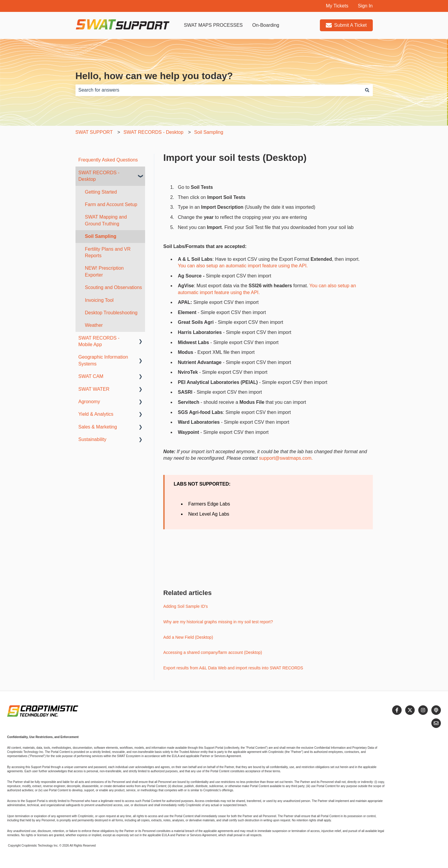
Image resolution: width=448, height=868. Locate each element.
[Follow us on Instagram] (423, 710)
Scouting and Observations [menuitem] (114, 287)
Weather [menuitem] (94, 325)
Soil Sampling (209, 132)
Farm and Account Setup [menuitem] (111, 204)
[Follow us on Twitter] (410, 710)
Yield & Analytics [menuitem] (96, 414)
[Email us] (436, 723)
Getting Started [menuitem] (101, 192)
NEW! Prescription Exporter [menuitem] (104, 271)
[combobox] (219, 90)
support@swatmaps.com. (286, 458)
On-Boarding (266, 25)
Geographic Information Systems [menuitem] (103, 360)
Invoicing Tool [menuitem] (99, 300)
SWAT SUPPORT (94, 132)
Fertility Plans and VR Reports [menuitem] (108, 252)
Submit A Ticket (346, 25)
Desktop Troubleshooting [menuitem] (111, 313)
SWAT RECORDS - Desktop (153, 132)
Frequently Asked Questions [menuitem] (108, 160)
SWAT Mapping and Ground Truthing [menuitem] (106, 220)
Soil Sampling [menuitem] (101, 236)
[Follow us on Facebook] (397, 710)
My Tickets (337, 6)
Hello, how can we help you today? (154, 76)
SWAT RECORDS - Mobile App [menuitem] (99, 341)
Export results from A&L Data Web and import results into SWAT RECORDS (233, 668)
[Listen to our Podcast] (436, 710)
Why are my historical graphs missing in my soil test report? (218, 622)
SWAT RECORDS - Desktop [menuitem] (99, 176)
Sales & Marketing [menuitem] (98, 427)
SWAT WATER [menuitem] (94, 389)
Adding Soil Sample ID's (186, 606)
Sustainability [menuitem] (92, 439)
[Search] (367, 90)
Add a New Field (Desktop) (188, 637)
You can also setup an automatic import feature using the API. (243, 266)
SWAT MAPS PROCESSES (213, 25)
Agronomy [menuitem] (89, 402)
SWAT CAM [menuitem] (91, 376)
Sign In (365, 6)
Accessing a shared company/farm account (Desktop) (213, 652)
